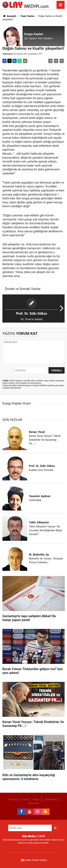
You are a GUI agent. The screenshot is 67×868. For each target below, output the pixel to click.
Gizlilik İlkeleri (50, 799)
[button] (50, 61)
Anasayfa (9, 16)
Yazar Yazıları (27, 16)
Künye (25, 799)
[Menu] (61, 5)
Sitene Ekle (33, 803)
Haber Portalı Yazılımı (36, 860)
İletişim (36, 799)
